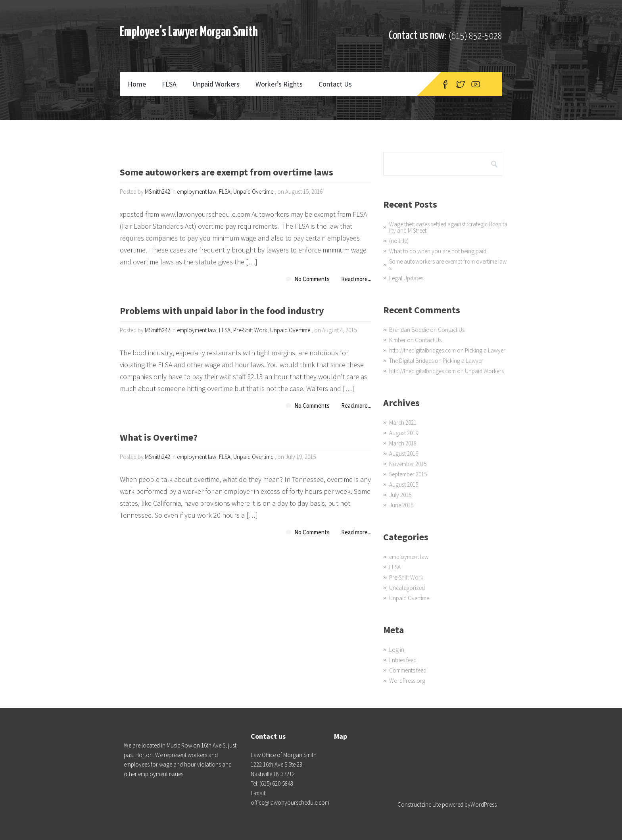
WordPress (484, 804)
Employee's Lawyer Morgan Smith (189, 32)
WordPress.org (407, 681)
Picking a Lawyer (485, 350)
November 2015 (408, 464)
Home (137, 84)
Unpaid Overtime (253, 192)
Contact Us (335, 84)
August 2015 (404, 485)
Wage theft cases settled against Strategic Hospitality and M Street (448, 227)
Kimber (397, 340)
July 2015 (400, 495)
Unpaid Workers (216, 84)
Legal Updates (406, 278)
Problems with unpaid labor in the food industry (222, 311)
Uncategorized (407, 588)
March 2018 (403, 443)
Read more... (356, 279)
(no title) (399, 241)
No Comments (312, 279)
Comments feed (408, 670)
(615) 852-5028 (475, 36)
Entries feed (403, 660)
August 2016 (404, 454)
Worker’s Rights (279, 84)
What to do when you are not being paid (438, 251)
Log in (397, 650)
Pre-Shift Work (250, 330)
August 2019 (404, 433)
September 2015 (408, 474)
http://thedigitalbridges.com (422, 350)
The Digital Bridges (411, 361)
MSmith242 (157, 192)
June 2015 (401, 505)
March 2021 (403, 423)
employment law (197, 192)
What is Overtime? (159, 438)
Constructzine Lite (420, 804)
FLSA (169, 84)
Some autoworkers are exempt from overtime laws (227, 173)
